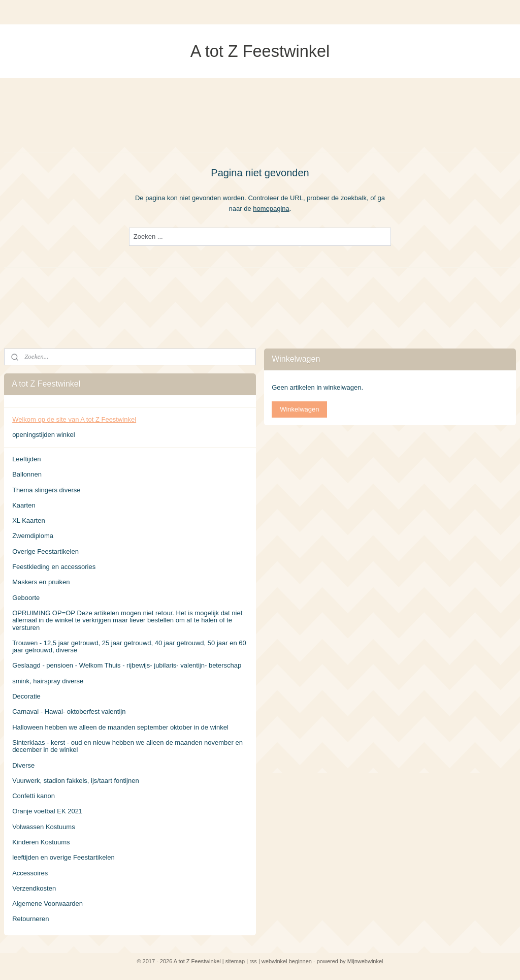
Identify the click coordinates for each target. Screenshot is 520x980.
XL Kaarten (29, 520)
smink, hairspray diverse (48, 681)
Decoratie (26, 696)
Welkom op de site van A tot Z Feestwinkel (74, 419)
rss (253, 961)
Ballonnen (27, 474)
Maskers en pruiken (41, 582)
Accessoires (30, 873)
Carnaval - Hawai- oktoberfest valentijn (69, 712)
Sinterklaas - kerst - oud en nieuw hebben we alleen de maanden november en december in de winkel (127, 746)
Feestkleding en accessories (54, 567)
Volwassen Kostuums (44, 827)
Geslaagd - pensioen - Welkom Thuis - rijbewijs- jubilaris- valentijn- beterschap (127, 665)
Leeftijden (26, 459)
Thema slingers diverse (46, 490)
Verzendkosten (34, 888)
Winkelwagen (299, 409)
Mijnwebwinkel (365, 961)
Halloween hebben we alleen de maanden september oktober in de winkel (120, 727)
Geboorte (26, 598)
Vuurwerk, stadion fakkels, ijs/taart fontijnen (76, 781)
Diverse (23, 765)
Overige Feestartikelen (45, 551)
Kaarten (24, 505)
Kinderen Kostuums (41, 842)
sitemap (235, 961)
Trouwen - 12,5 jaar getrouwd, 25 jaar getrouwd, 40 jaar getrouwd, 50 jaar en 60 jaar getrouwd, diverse (129, 646)
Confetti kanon (34, 796)
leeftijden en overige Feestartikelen (63, 857)
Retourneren (30, 919)
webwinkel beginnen (287, 961)
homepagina (271, 208)
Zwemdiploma (33, 536)
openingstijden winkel (44, 435)
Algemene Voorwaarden (47, 904)
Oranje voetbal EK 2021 (47, 811)
